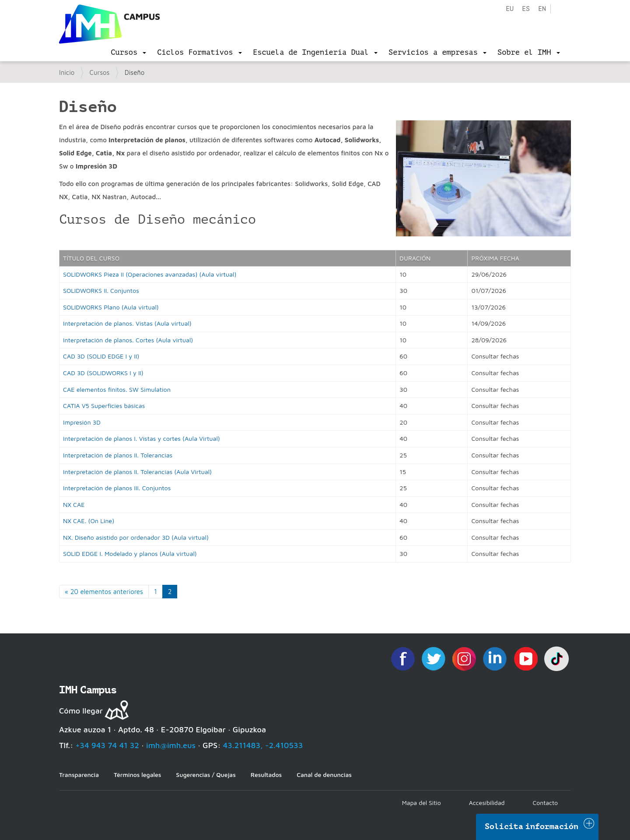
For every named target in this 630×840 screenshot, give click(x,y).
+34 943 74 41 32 (107, 745)
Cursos (100, 72)
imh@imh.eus (171, 745)
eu (510, 9)
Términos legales (137, 775)
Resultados (266, 775)
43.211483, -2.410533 (263, 745)
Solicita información (532, 826)
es (526, 9)
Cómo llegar (81, 711)
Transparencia (79, 775)
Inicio (67, 72)
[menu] (128, 53)
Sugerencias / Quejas (206, 775)
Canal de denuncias (324, 775)
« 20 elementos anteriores (104, 592)
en (542, 9)
